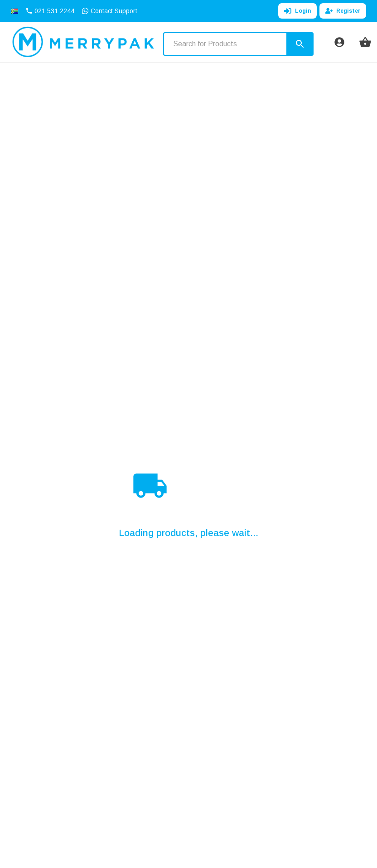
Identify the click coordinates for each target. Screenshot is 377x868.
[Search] (300, 44)
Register (343, 11)
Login (297, 11)
